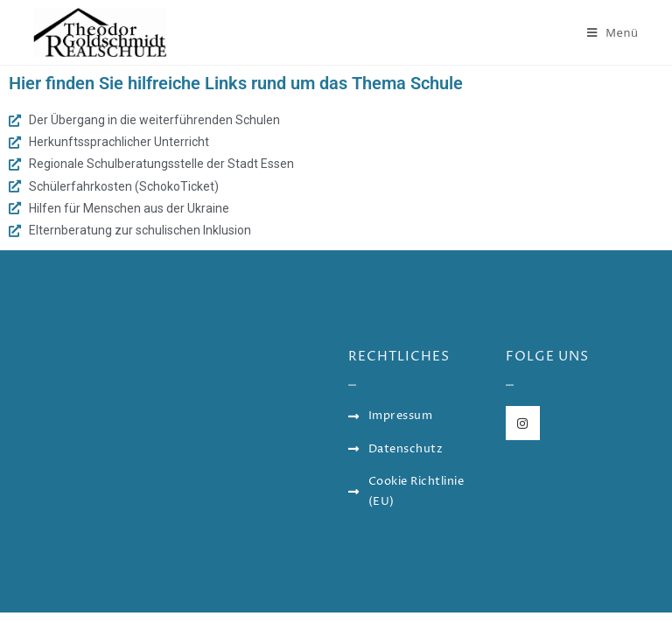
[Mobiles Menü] (613, 32)
